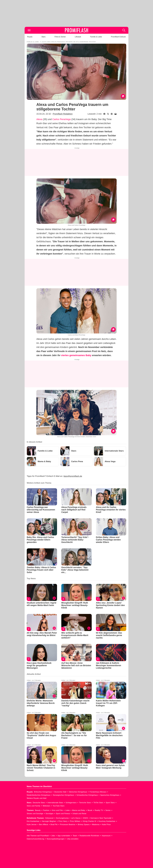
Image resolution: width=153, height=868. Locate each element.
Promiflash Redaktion (63, 114)
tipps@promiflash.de (73, 476)
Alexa (39, 119)
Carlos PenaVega (61, 119)
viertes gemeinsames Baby (76, 355)
